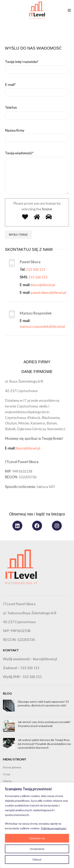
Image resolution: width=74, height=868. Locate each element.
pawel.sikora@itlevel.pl (49, 292)
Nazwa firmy (15, 130)
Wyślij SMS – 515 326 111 (22, 677)
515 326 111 (36, 269)
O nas (7, 774)
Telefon (11, 107)
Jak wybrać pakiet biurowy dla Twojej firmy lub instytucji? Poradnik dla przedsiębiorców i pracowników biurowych (44, 744)
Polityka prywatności (54, 828)
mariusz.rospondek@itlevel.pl (42, 326)
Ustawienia (37, 849)
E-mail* (10, 84)
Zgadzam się (37, 838)
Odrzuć (37, 859)
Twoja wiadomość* (19, 153)
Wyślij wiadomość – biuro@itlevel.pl (30, 659)
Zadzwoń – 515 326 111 (21, 668)
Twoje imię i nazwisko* (22, 62)
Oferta (7, 781)
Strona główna (12, 767)
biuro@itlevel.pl (43, 285)
